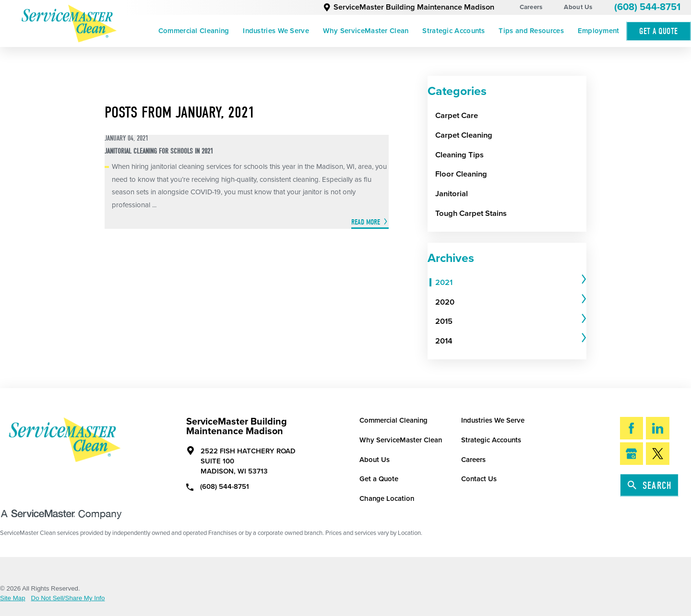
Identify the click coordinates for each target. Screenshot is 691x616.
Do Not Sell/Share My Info (68, 598)
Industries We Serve (276, 31)
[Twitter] (658, 454)
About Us (578, 7)
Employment (599, 31)
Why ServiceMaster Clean (366, 31)
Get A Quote (658, 31)
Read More (366, 222)
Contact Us (479, 479)
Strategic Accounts (453, 31)
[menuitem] (193, 31)
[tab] (511, 282)
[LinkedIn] (658, 428)
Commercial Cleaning (194, 31)
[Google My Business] (632, 454)
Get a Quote (379, 479)
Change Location (387, 498)
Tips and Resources (531, 31)
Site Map (13, 598)
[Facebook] (632, 428)
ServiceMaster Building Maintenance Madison (409, 7)
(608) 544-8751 (647, 7)
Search (650, 486)
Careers (531, 7)
